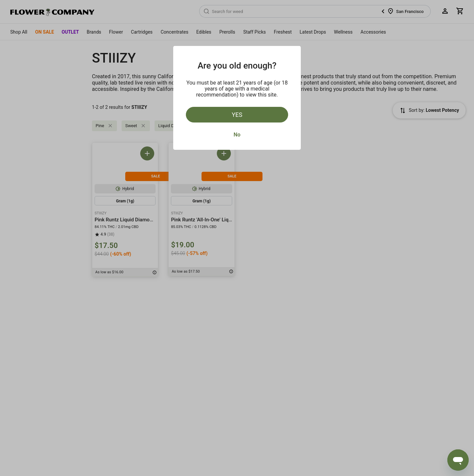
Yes (237, 115)
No (237, 135)
